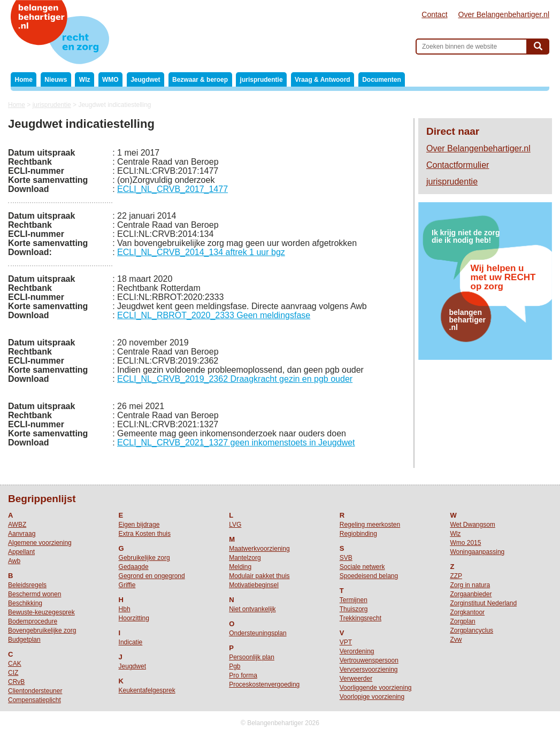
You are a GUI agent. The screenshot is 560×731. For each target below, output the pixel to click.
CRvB (16, 682)
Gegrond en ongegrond (152, 576)
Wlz (85, 80)
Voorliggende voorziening (376, 688)
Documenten (382, 80)
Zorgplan (462, 621)
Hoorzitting (134, 618)
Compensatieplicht (34, 700)
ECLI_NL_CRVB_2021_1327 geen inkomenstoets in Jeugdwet (236, 443)
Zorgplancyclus (471, 630)
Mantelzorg (245, 558)
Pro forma (243, 675)
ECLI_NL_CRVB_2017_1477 (172, 189)
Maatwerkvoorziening (259, 549)
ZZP (456, 576)
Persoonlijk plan (252, 657)
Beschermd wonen (34, 594)
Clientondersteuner (35, 691)
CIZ (13, 673)
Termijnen (354, 600)
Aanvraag (22, 534)
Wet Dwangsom (472, 525)
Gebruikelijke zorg (144, 558)
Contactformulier (458, 165)
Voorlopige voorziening (372, 697)
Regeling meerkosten (370, 525)
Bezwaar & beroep (200, 80)
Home (24, 80)
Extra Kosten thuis (145, 534)
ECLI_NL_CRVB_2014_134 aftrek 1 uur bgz (201, 252)
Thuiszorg (354, 609)
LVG (235, 525)
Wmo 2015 (465, 543)
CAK (15, 664)
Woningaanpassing (477, 552)
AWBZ (17, 525)
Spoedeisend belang (369, 576)
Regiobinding (358, 534)
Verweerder (356, 679)
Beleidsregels (27, 585)
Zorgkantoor (467, 612)
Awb (14, 561)
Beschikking (25, 603)
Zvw (456, 640)
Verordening (357, 651)
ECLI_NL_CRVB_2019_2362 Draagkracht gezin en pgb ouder (235, 379)
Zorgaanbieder (471, 594)
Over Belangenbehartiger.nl (504, 14)
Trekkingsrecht (360, 618)
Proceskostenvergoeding (264, 684)
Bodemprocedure (33, 621)
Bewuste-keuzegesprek (41, 612)
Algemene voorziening (40, 543)
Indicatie (131, 642)
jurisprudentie (262, 80)
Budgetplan (24, 640)
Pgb (235, 666)
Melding (240, 567)
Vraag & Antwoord (323, 80)
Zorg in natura (470, 585)
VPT (346, 642)
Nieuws (56, 80)
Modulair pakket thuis (259, 576)
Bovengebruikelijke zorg (42, 630)
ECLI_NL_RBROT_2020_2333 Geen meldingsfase (214, 315)
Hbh (125, 609)
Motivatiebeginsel (254, 585)
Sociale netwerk (362, 567)
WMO (110, 80)
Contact (434, 14)
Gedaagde (134, 567)
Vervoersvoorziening (369, 670)
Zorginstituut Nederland (483, 603)
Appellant (21, 552)
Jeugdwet (145, 80)
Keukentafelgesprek (147, 690)
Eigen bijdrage (139, 525)
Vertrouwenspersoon (369, 660)
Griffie (127, 585)
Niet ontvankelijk (252, 609)
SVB (346, 558)
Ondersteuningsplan (258, 633)
